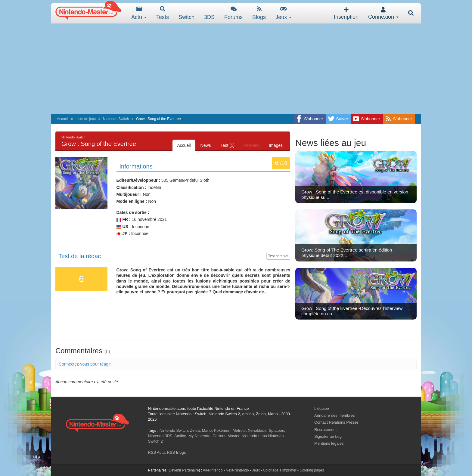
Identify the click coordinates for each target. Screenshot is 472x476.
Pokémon (222, 430)
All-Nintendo (213, 470)
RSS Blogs (176, 452)
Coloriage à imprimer (279, 470)
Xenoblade (257, 430)
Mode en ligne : (132, 201)
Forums (233, 13)
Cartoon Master (226, 436)
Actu (139, 13)
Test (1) (228, 145)
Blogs (259, 13)
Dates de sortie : (133, 212)
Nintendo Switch (116, 119)
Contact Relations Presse (336, 422)
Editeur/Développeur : (138, 180)
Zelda (195, 430)
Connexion (383, 13)
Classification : (132, 187)
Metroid (239, 430)
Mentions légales (329, 443)
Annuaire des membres (334, 415)
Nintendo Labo (254, 436)
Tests (163, 13)
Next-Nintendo (237, 470)
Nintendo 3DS (160, 436)
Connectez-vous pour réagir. (85, 364)
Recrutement (325, 430)
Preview (252, 145)
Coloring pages (312, 470)
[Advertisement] (236, 69)
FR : (124, 219)
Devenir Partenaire (184, 470)
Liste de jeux (86, 119)
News (206, 145)
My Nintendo (199, 436)
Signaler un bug (328, 436)
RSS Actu (157, 452)
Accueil (63, 119)
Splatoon (276, 430)
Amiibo (180, 436)
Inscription (346, 13)
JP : (123, 234)
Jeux (283, 13)
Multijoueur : (129, 194)
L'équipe (322, 408)
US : (124, 227)
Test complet (278, 256)
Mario (207, 430)
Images (276, 145)
